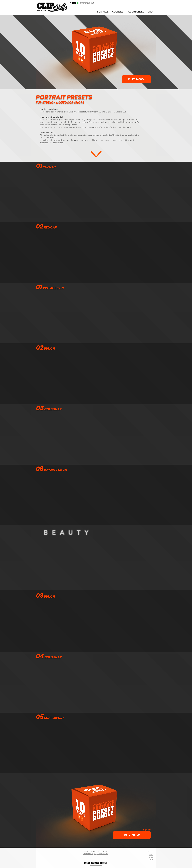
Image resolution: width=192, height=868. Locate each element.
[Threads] (88, 863)
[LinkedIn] (96, 863)
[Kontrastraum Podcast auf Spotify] (75, 3)
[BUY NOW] (136, 79)
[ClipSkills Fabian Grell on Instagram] (70, 3)
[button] (135, 12)
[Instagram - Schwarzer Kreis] (85, 863)
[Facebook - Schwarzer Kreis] (101, 863)
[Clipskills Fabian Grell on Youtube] (73, 3)
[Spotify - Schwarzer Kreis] (90, 863)
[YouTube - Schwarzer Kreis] (93, 863)
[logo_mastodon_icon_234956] (98, 863)
